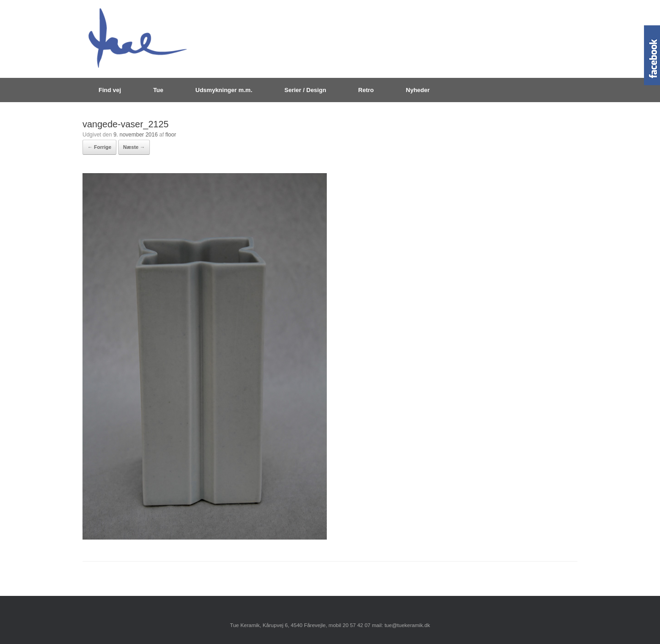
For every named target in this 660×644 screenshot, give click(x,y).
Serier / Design (305, 90)
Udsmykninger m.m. (224, 90)
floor (171, 135)
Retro (366, 90)
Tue (158, 90)
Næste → (134, 147)
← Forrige (99, 147)
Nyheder (418, 90)
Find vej (110, 90)
